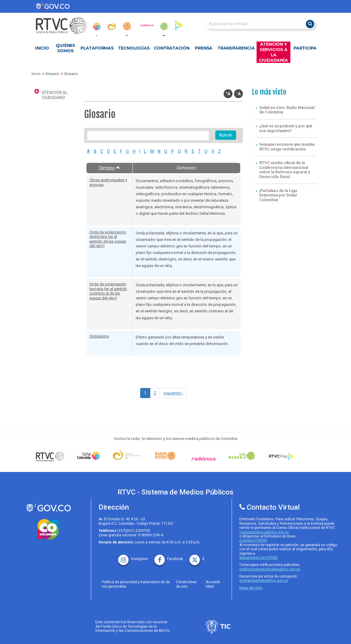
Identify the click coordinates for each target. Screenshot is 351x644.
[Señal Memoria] (242, 456)
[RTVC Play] (280, 456)
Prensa (204, 48)
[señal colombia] (89, 456)
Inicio (42, 48)
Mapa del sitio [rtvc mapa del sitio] (251, 588)
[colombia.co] (48, 529)
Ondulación (99, 336)
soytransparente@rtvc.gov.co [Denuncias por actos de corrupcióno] (264, 581)
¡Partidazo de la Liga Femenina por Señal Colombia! (278, 195)
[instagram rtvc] (133, 557)
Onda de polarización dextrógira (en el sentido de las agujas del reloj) (108, 239)
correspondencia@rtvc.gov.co (264, 532)
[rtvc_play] (179, 25)
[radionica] (147, 25)
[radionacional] (127, 26)
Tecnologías (134, 48)
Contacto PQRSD (253, 540)
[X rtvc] (197, 557)
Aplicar (226, 135)
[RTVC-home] (64, 26)
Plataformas (97, 48)
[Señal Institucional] (127, 456)
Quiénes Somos (65, 48)
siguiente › (173, 393)
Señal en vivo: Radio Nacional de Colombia (287, 110)
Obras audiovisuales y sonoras (108, 182)
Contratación (172, 48)
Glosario (52, 74)
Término (109, 168)
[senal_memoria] (164, 26)
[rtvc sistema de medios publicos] (48, 508)
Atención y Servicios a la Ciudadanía (273, 52)
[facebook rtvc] (169, 557)
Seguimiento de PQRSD (258, 558)
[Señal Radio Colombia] (165, 456)
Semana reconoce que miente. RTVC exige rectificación (287, 147)
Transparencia (236, 48)
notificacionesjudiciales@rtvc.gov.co (270, 569)
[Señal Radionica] (204, 459)
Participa (305, 48)
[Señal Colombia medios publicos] (50, 456)
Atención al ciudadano (55, 95)
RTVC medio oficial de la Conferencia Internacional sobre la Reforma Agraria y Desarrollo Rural (285, 170)
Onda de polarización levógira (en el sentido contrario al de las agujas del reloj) (108, 291)
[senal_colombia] (97, 26)
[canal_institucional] (112, 26)
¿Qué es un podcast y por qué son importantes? (286, 128)
